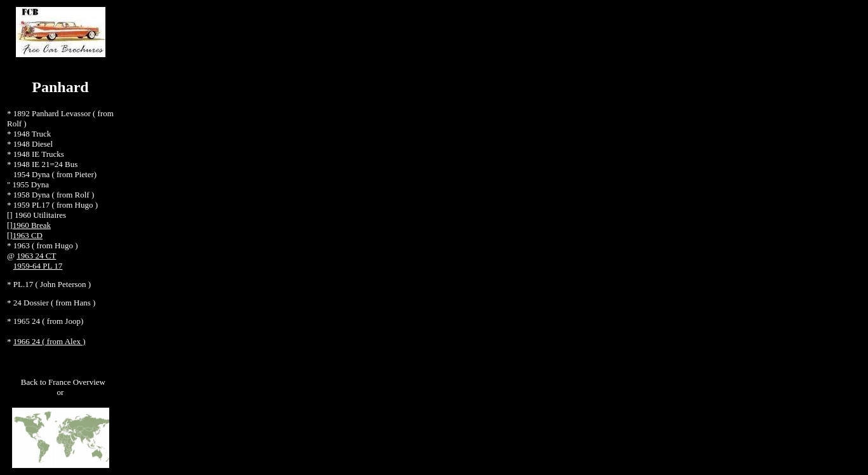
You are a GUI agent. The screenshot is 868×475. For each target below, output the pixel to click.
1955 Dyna (31, 184)
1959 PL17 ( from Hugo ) (56, 205)
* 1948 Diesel (30, 144)
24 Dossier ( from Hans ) (55, 303)
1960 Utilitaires (40, 215)
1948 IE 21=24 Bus (45, 164)
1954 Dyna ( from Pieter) (55, 174)
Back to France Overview (63, 382)
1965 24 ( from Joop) (49, 321)
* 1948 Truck (29, 134)
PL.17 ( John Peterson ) (52, 284)
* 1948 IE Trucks (36, 154)
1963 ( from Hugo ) (46, 245)
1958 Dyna (33, 195)
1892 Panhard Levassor (53, 113)
